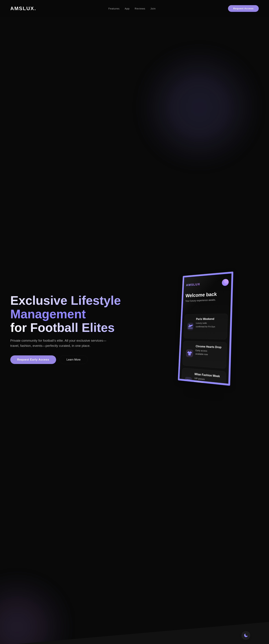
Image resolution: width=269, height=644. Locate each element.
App (127, 9)
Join (153, 9)
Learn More (74, 361)
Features (114, 9)
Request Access (243, 8)
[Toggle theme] (246, 635)
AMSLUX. (23, 8)
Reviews (140, 9)
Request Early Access (33, 361)
